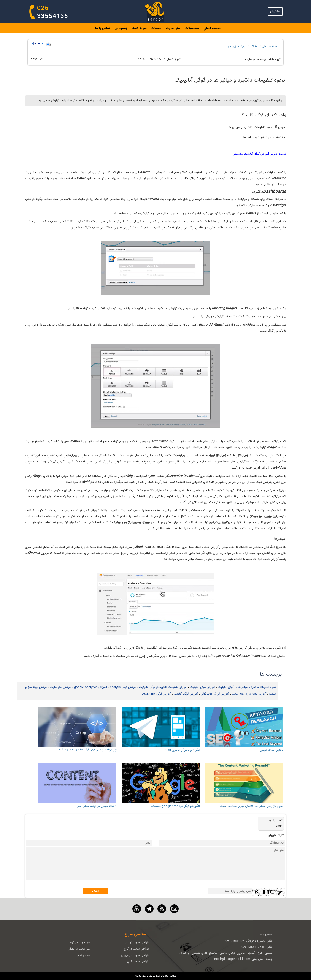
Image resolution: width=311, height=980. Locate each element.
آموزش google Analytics (90, 687)
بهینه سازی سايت (235, 46)
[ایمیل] (174, 909)
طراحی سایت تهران (137, 942)
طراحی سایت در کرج (136, 949)
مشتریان (275, 11)
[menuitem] (210, 28)
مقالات (254, 46)
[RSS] (162, 909)
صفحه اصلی (269, 46)
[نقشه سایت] (137, 909)
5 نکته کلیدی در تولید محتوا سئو (97, 806)
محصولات (192, 28)
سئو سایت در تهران (79, 949)
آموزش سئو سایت (61, 687)
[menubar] (155, 28)
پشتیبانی (121, 28)
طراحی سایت (169, 976)
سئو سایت (173, 28)
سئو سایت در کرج (80, 942)
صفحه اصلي (212, 28)
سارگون (138, 976)
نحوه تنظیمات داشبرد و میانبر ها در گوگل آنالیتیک (247, 687)
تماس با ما (103, 28)
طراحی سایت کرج (138, 962)
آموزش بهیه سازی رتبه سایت (249, 694)
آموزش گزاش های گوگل (215, 694)
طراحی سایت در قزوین (135, 955)
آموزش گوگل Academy (157, 694)
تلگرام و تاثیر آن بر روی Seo (183, 750)
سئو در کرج (84, 955)
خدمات (156, 28)
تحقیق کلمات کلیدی (271, 750)
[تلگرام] (149, 909)
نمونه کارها (139, 28)
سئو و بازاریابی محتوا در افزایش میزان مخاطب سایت (251, 806)
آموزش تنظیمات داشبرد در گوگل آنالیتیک (163, 687)
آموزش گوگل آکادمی (186, 694)
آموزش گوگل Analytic (123, 687)
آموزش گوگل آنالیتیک (202, 687)
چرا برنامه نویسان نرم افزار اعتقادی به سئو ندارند (87, 750)
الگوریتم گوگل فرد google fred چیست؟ (175, 806)
